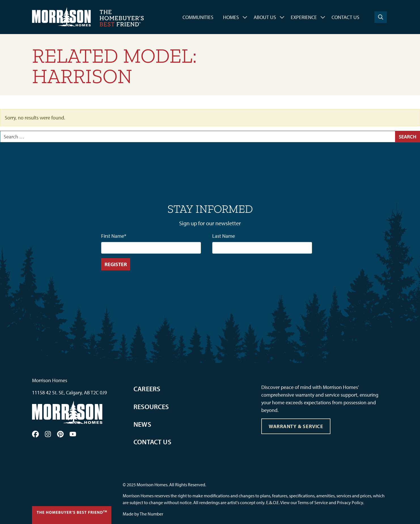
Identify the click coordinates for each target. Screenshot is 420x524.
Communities (198, 17)
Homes (231, 17)
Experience (304, 17)
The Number (151, 514)
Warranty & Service (296, 426)
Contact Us (345, 17)
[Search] (381, 17)
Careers (147, 389)
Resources (151, 407)
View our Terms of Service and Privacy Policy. (322, 502)
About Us (265, 17)
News (142, 424)
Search (408, 137)
